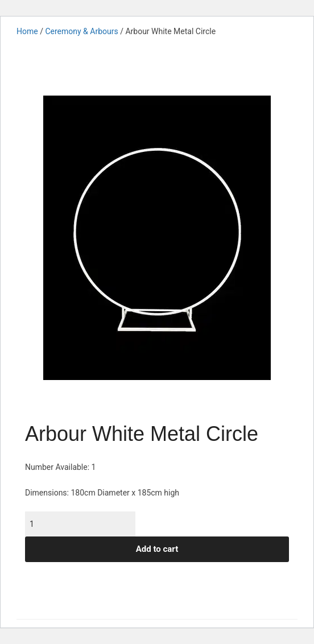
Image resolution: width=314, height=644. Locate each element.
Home (27, 31)
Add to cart (157, 549)
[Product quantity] (80, 524)
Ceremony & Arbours (81, 31)
